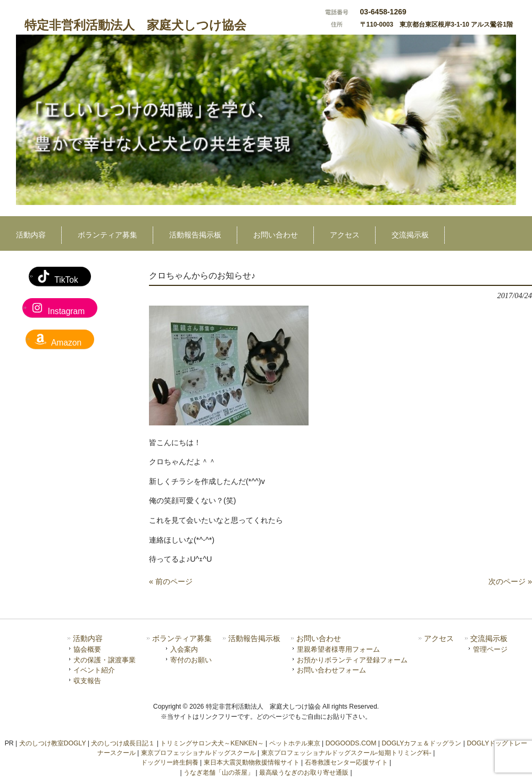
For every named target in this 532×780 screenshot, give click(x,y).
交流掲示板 (489, 639)
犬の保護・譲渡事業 (105, 660)
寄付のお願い (191, 660)
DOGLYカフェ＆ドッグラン (421, 743)
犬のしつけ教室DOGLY (53, 743)
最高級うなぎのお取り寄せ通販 (304, 773)
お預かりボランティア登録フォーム (352, 660)
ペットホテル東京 (295, 743)
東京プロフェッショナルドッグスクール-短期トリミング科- (346, 753)
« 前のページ (171, 581)
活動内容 (88, 639)
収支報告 (87, 681)
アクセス (439, 639)
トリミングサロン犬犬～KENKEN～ (212, 743)
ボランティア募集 (182, 639)
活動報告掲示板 (254, 639)
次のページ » (510, 581)
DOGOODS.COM (351, 743)
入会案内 (184, 649)
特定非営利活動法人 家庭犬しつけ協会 (135, 25)
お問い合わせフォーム (331, 670)
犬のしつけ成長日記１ (123, 743)
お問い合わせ (319, 639)
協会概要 (87, 649)
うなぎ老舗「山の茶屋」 (219, 773)
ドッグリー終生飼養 (170, 762)
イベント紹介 (94, 670)
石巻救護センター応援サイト (346, 762)
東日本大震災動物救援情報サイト (252, 762)
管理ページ (490, 649)
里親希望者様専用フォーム (338, 649)
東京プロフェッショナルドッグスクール (198, 753)
